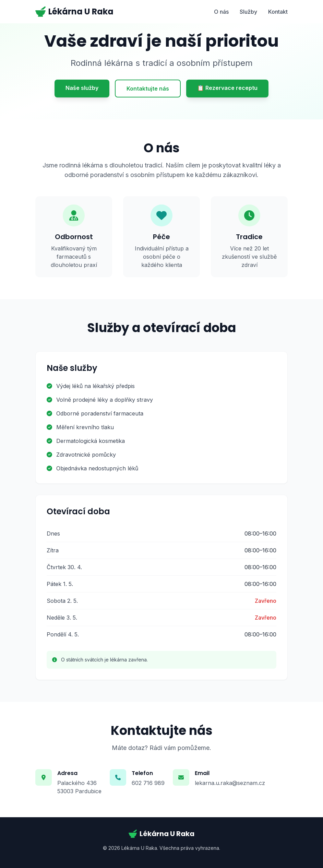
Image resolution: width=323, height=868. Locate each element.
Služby (248, 12)
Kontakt (278, 12)
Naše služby (82, 88)
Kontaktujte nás (148, 89)
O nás (221, 12)
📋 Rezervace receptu (227, 88)
